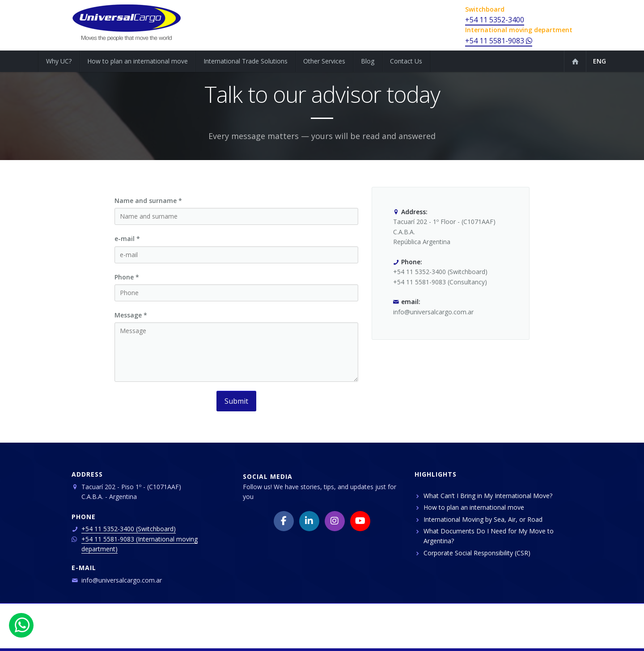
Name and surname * (148, 201)
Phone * (127, 277)
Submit (236, 401)
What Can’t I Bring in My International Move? (488, 496)
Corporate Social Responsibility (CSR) (477, 553)
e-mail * (127, 239)
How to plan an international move (474, 507)
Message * (131, 315)
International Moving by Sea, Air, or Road (483, 519)
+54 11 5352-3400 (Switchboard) (129, 529)
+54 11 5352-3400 (495, 20)
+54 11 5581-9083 (499, 41)
